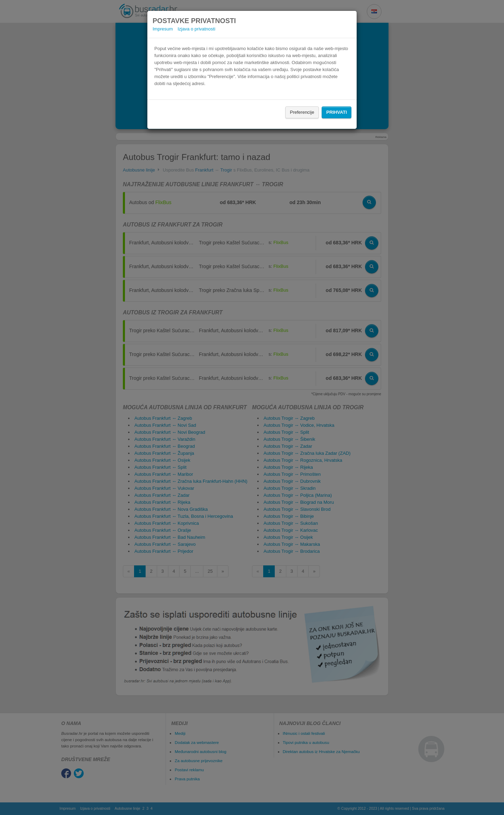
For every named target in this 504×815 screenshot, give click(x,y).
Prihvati (337, 112)
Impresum (163, 29)
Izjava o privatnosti (196, 29)
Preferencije (302, 112)
